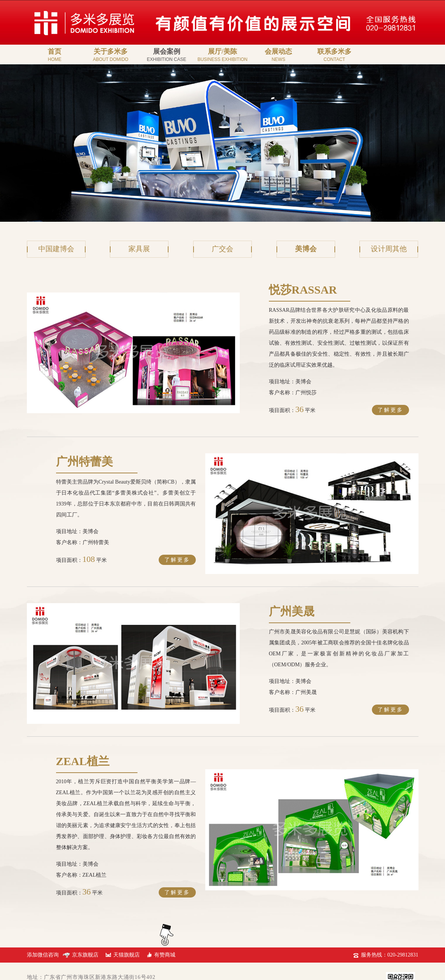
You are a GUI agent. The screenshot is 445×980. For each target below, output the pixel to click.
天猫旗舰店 (128, 911)
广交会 (222, 249)
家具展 (139, 249)
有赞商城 (166, 911)
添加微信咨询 (44, 911)
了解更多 (390, 399)
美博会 (306, 249)
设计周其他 (389, 249)
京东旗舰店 (86, 911)
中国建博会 (56, 249)
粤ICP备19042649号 (52, 965)
